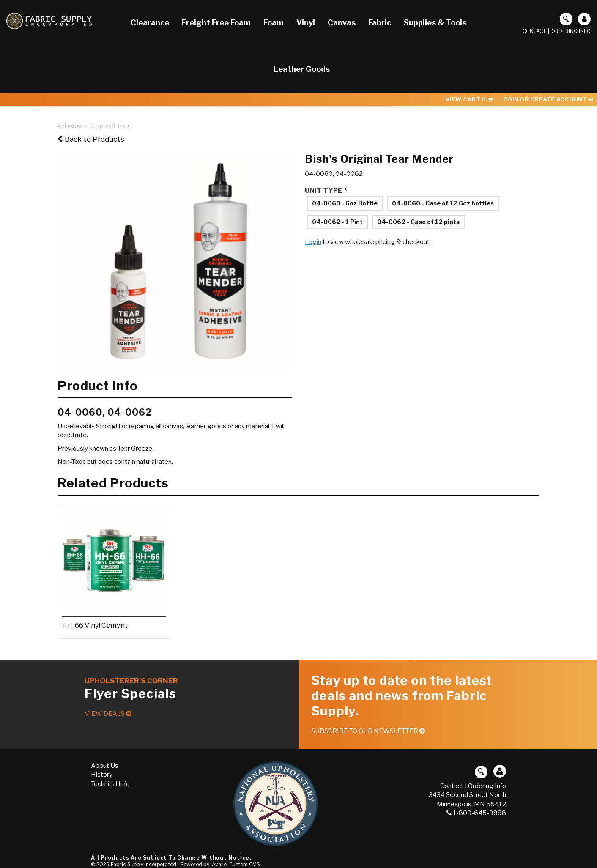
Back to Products (91, 139)
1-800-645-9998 (476, 813)
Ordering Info (571, 31)
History (102, 775)
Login (313, 242)
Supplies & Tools (110, 126)
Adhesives (70, 126)
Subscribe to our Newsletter (368, 731)
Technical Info (110, 784)
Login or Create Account (546, 99)
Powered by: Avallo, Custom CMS (220, 864)
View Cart (469, 99)
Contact (534, 31)
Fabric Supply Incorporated (144, 864)
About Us (105, 766)
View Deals (108, 714)
